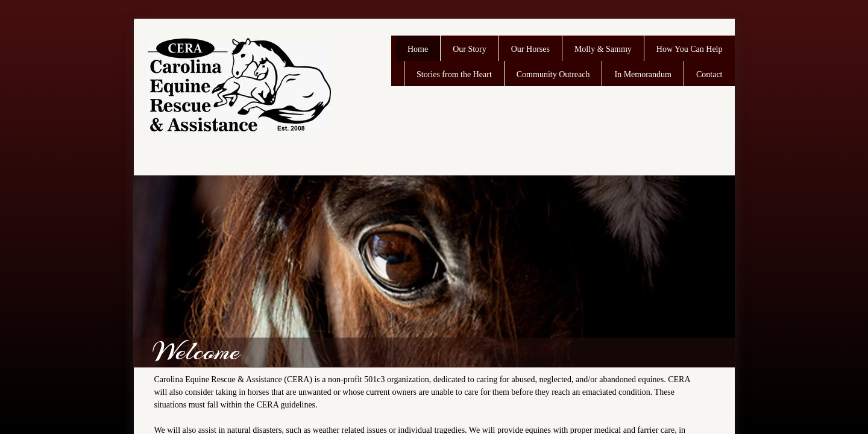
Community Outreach (553, 74)
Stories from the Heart (454, 74)
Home (418, 49)
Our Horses (530, 49)
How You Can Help (690, 49)
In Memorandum (643, 74)
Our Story (470, 49)
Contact (709, 74)
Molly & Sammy (603, 49)
